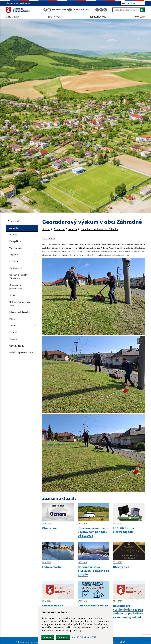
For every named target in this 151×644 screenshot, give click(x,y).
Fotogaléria (15, 241)
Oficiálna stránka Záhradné (19, 3)
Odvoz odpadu (17, 346)
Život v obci (13, 221)
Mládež (13, 319)
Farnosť (13, 332)
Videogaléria (16, 248)
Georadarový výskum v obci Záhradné (99, 229)
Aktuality (14, 228)
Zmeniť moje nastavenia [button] (84, 637)
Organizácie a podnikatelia (16, 287)
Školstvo (14, 255)
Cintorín (13, 339)
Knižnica (14, 261)
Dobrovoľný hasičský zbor (20, 304)
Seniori (13, 326)
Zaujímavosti (16, 268)
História (13, 235)
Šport (12, 295)
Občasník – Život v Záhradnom (18, 277)
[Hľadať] (142, 10)
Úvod (46, 229)
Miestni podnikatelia (19, 312)
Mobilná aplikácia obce (21, 352)
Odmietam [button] (63, 637)
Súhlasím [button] (48, 637)
